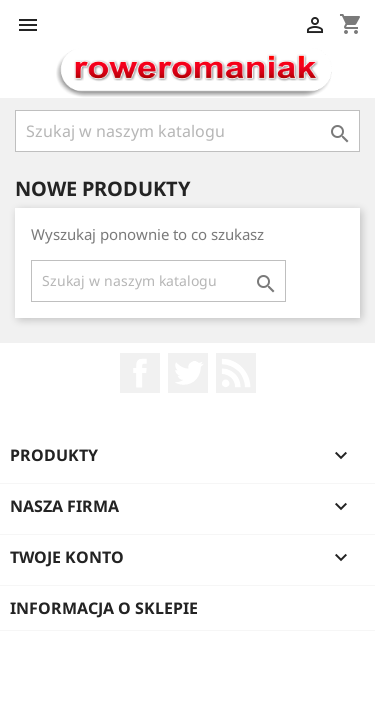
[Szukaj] (187, 131)
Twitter (188, 373)
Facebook (140, 373)
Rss (236, 373)
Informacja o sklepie (104, 608)
